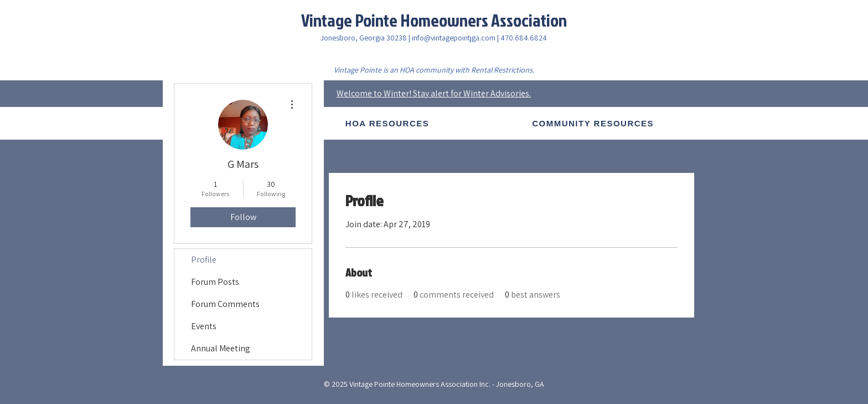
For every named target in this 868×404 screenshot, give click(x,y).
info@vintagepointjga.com (454, 38)
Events (204, 326)
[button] (387, 123)
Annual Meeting (221, 348)
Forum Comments (225, 304)
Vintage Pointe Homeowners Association (434, 20)
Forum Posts (215, 282)
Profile (204, 260)
